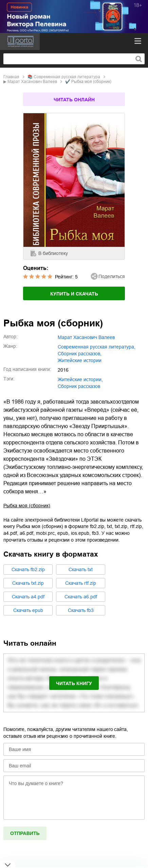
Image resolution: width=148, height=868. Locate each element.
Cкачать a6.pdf (81, 597)
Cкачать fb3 (81, 610)
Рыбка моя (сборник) (27, 506)
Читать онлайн (74, 100)
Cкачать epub (28, 610)
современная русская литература (67, 77)
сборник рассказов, (80, 354)
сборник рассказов (79, 386)
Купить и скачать (74, 294)
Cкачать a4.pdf (28, 597)
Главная (11, 77)
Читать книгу (74, 683)
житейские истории (80, 360)
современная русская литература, (97, 347)
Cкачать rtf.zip (81, 583)
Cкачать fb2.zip (28, 569)
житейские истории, (80, 379)
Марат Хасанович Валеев (32, 82)
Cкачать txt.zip (28, 583)
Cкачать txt (81, 569)
